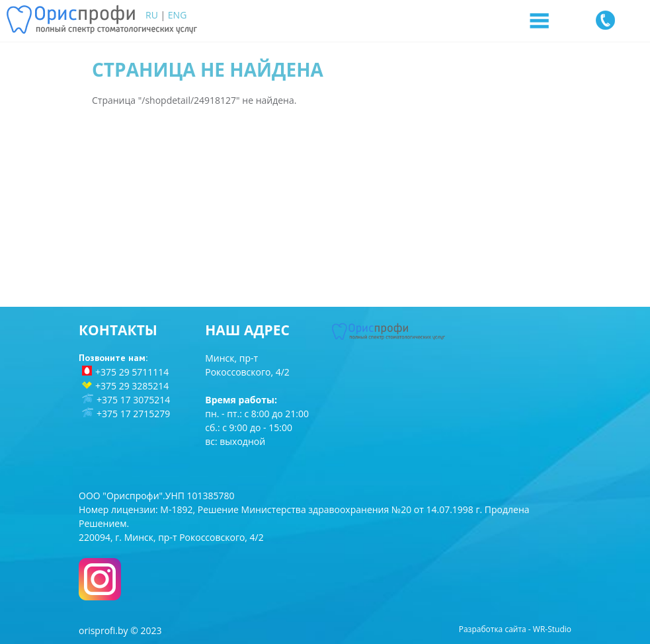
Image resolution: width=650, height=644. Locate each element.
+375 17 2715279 (133, 414)
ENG (178, 15)
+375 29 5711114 (132, 372)
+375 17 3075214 (133, 400)
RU (152, 15)
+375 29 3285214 (132, 386)
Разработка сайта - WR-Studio (515, 629)
